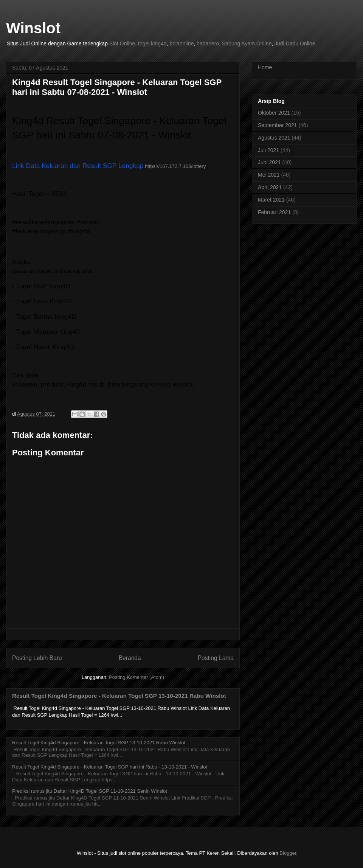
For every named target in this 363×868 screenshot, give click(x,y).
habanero (208, 43)
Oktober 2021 (274, 113)
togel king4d (152, 43)
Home (265, 67)
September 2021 (278, 125)
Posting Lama (216, 658)
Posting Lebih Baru (37, 658)
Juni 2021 (269, 162)
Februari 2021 (274, 212)
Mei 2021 (269, 175)
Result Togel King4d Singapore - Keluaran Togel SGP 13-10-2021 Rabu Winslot (119, 696)
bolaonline (181, 43)
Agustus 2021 (274, 138)
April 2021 (270, 187)
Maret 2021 (271, 200)
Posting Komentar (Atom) (137, 677)
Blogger (288, 853)
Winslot (33, 28)
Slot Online (122, 43)
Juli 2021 (268, 150)
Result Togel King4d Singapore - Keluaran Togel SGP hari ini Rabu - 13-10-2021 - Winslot (110, 767)
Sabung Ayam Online (247, 43)
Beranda (130, 658)
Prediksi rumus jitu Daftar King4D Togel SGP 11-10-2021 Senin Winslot (90, 791)
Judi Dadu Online (295, 43)
